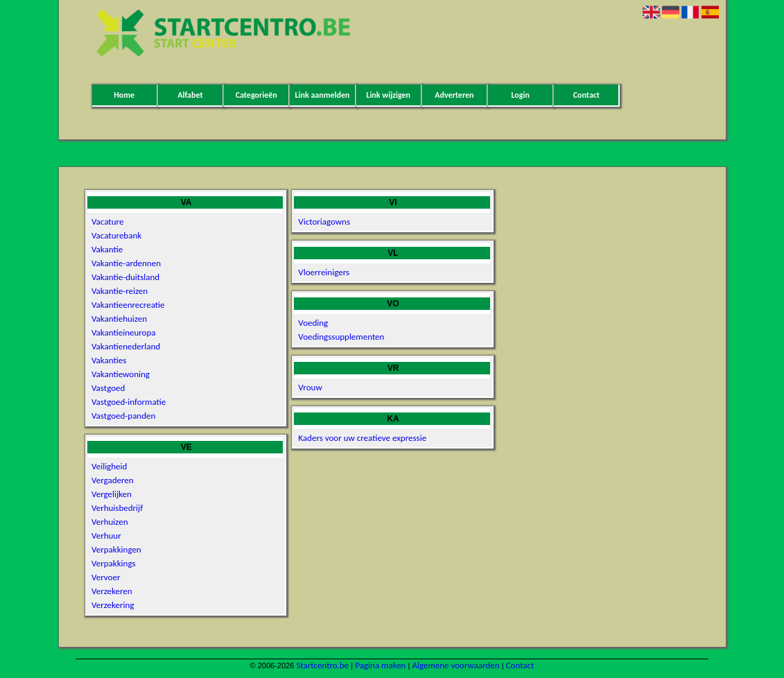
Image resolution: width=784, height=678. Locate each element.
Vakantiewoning (121, 374)
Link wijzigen (388, 95)
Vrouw (310, 387)
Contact (586, 95)
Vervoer (106, 577)
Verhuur (106, 536)
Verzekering (113, 605)
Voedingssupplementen (341, 337)
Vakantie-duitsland (125, 277)
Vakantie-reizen (120, 291)
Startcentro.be (322, 665)
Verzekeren (112, 591)
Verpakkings (114, 563)
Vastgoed (108, 388)
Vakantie (107, 249)
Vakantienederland (126, 346)
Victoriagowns (324, 221)
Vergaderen (113, 480)
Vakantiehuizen (119, 319)
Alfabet (190, 95)
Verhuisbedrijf (117, 508)
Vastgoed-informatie (129, 402)
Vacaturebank (116, 235)
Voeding (313, 323)
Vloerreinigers (324, 272)
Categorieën (256, 95)
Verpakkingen (116, 549)
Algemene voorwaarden (455, 665)
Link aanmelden (322, 95)
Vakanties (109, 360)
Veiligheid (109, 466)
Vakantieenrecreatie (128, 305)
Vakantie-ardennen (126, 263)
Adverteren (454, 95)
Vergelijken (112, 494)
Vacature (107, 221)
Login (520, 95)
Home (124, 95)
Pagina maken (380, 665)
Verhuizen (110, 522)
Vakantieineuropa (124, 332)
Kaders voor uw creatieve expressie (362, 438)
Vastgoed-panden (123, 416)
